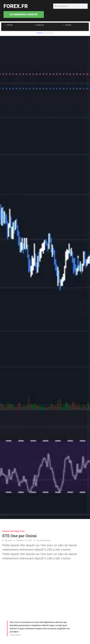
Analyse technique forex (14, 531)
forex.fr (16, 6)
